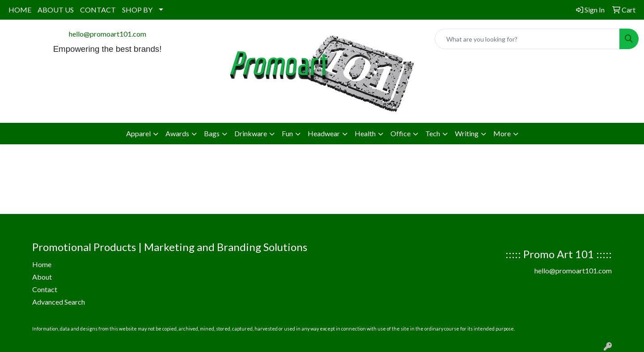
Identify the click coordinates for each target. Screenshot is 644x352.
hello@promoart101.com (108, 34)
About (42, 277)
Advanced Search (59, 302)
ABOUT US (56, 10)
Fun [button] (287, 133)
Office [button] (400, 133)
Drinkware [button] (251, 133)
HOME (20, 10)
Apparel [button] (138, 133)
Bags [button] (212, 133)
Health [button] (365, 133)
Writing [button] (467, 133)
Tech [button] (433, 133)
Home (42, 264)
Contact (45, 289)
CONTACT (98, 10)
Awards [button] (177, 133)
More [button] (502, 133)
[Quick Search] (527, 39)
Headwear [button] (324, 133)
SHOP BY (137, 10)
